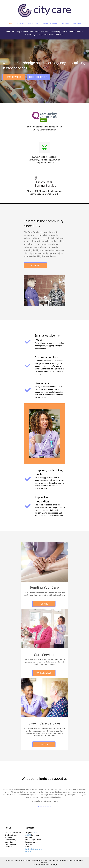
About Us (20, 24)
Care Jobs (65, 24)
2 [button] (41, 806)
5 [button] (48, 806)
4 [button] (46, 806)
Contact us (77, 24)
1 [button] (39, 806)
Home (10, 24)
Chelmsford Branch (49, 24)
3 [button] (43, 806)
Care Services (33, 24)
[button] (14, 77)
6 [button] (50, 806)
